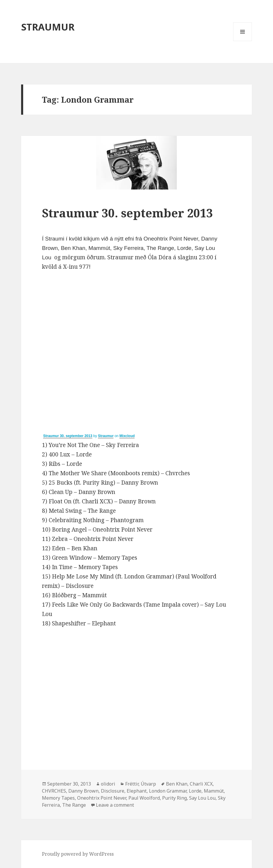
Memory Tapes (58, 798)
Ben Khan (177, 784)
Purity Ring (174, 798)
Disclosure (113, 791)
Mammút (214, 791)
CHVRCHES (54, 791)
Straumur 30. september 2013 (127, 213)
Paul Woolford (144, 798)
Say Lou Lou (202, 798)
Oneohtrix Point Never (102, 798)
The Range (74, 805)
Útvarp (148, 784)
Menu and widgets (243, 41)
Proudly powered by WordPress (78, 854)
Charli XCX (201, 784)
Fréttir (132, 784)
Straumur (106, 436)
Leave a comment (115, 805)
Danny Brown (83, 791)
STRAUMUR (48, 27)
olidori (108, 784)
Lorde (195, 791)
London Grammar (168, 791)
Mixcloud (127, 436)
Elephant (137, 791)
